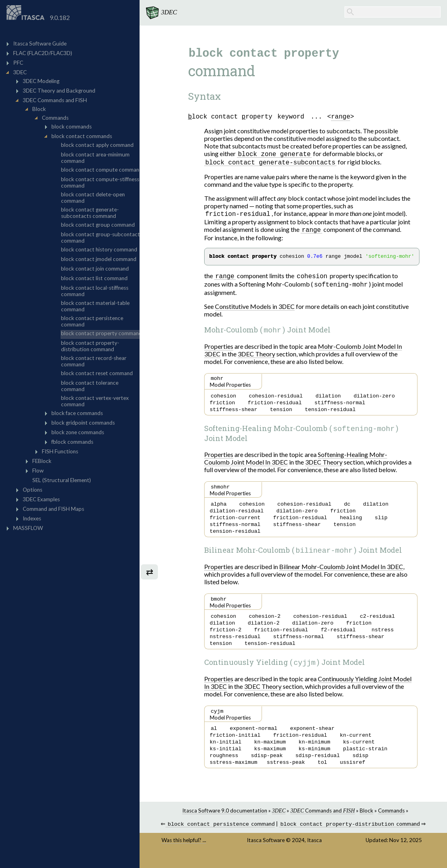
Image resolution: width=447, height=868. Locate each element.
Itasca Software (266, 853)
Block (366, 823)
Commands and (322, 823)
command (220, 837)
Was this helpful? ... (184, 853)
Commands (391, 823)
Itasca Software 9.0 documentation (225, 823)
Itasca (314, 853)
